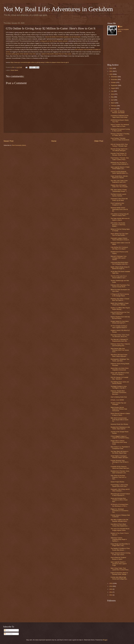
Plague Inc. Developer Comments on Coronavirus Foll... (119, 511)
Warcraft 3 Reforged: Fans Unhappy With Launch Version (119, 258)
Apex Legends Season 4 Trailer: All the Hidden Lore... (120, 168)
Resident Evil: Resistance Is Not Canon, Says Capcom (120, 428)
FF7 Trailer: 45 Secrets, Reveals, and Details (118, 112)
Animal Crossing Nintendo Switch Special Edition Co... (120, 172)
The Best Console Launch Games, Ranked (118, 195)
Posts (7, 630)
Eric (121, 27)
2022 (111, 68)
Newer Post (9, 141)
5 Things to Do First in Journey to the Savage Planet (120, 295)
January (114, 109)
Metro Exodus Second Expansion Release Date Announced (119, 409)
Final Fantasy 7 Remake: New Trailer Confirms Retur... (120, 159)
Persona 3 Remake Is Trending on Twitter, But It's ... (120, 135)
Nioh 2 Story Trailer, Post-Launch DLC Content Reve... (120, 569)
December (114, 77)
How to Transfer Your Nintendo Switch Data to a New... (120, 125)
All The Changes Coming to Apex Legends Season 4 (119, 327)
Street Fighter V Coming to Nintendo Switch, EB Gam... (120, 457)
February (114, 106)
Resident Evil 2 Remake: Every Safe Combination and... (120, 472)
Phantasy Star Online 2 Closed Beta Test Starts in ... (120, 300)
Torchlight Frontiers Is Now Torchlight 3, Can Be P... (119, 387)
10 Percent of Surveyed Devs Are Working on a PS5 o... (119, 505)
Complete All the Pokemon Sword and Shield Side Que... (120, 467)
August (113, 88)
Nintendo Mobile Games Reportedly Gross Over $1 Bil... (119, 209)
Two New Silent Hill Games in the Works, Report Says (120, 452)
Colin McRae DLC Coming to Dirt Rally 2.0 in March (119, 248)
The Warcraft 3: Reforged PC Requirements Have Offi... (119, 340)
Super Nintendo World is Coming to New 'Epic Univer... (120, 554)
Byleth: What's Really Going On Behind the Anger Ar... (120, 268)
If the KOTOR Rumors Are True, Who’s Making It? (120, 313)
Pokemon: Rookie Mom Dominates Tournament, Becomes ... (119, 393)
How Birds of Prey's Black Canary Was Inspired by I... (120, 525)
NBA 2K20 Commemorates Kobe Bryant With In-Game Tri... (120, 420)
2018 (111, 586)
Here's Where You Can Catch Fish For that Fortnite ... (119, 234)
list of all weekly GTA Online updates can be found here (63, 37)
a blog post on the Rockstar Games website (54, 41)
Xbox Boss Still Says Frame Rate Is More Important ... (119, 355)
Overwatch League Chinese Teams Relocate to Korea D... (120, 239)
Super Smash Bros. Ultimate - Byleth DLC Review (120, 177)
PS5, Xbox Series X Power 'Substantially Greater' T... (119, 190)
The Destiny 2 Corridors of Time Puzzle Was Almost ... (120, 549)
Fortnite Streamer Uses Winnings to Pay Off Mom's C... (120, 462)
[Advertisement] (53, 136)
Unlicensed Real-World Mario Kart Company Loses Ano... (120, 263)
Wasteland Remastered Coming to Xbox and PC (120, 130)
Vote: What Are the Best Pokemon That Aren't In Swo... (118, 477)
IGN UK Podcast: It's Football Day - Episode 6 (119, 378)
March (113, 103)
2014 (111, 592)
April (112, 100)
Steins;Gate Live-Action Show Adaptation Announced (120, 369)
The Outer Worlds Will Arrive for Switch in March (120, 219)
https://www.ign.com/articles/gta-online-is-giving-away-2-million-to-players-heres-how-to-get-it (40, 62)
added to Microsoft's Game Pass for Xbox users (56, 54)
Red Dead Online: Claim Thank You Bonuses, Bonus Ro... (120, 336)
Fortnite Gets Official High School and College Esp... (119, 578)
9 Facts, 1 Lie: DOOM (117, 400)
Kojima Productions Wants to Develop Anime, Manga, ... (119, 573)
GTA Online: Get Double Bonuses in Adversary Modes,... (118, 225)
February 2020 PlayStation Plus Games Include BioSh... (120, 286)
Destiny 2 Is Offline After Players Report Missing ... (120, 309)
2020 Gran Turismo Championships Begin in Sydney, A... (119, 539)
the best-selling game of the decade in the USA (21, 54)
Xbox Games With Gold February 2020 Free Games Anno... (120, 350)
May (112, 97)
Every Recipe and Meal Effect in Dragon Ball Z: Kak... (120, 545)
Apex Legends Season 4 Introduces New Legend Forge (119, 564)
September (114, 85)
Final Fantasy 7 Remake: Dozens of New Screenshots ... (120, 140)
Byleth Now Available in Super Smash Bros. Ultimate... (120, 304)
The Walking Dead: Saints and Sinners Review (120, 383)
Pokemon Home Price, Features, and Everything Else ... (120, 345)
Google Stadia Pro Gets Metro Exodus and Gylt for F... (120, 322)
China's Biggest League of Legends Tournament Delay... (120, 437)
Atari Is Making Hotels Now (119, 397)
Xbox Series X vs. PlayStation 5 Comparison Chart (120, 448)
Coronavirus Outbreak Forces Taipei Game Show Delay (120, 116)
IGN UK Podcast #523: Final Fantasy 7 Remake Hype (119, 145)
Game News (14, 70)
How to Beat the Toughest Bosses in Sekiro (118, 558)
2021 (111, 71)
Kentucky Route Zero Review (119, 424)
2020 (111, 74)
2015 (111, 589)
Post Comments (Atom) (19, 145)
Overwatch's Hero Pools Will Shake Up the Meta (119, 199)
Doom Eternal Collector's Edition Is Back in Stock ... (120, 414)
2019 (111, 583)
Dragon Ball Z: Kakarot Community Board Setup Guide (119, 442)
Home (54, 141)
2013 (111, 595)
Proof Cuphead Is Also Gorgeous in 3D (117, 204)
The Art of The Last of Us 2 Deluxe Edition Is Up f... (119, 277)
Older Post (99, 141)
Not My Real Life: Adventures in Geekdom (58, 9)
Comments (8, 634)
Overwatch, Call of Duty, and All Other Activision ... (120, 490)
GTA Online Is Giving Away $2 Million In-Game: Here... (120, 215)
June (113, 94)
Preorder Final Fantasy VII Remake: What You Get (119, 154)
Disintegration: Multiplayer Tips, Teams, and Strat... (120, 360)
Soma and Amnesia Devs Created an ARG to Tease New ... (119, 500)
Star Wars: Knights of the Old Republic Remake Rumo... (119, 520)
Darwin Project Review (117, 482)
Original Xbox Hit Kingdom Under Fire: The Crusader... (120, 186)
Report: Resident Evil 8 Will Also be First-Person (120, 318)
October (114, 82)
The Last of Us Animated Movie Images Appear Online (120, 529)
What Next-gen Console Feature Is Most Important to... (120, 495)
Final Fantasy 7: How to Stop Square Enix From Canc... (119, 486)
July (112, 91)
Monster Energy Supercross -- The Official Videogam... (120, 150)
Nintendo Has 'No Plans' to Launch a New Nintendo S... (120, 163)
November (114, 80)
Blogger (105, 640)
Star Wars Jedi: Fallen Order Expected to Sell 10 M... (119, 181)
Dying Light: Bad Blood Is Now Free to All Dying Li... (120, 373)
